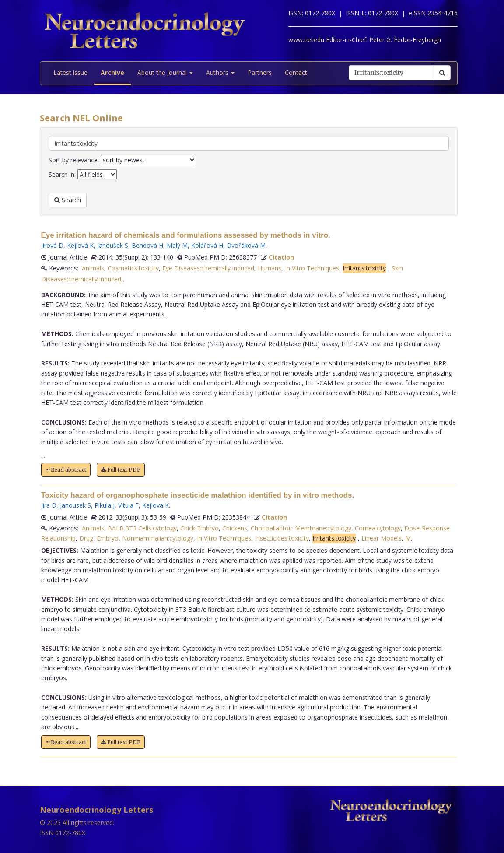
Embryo (108, 538)
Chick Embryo (199, 528)
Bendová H (147, 245)
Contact (296, 72)
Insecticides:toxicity (282, 538)
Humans (269, 268)
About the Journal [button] (165, 72)
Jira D (49, 505)
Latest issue (70, 72)
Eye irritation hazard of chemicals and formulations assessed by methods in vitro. (186, 235)
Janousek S (75, 505)
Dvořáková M (246, 245)
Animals (93, 268)
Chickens (235, 528)
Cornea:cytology (378, 528)
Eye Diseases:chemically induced (208, 268)
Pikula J (105, 505)
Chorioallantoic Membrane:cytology (301, 528)
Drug (86, 538)
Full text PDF (121, 470)
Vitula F (128, 505)
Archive (112, 72)
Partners (260, 72)
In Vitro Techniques (312, 268)
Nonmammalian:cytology (158, 538)
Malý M (177, 245)
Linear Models (381, 538)
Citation (281, 257)
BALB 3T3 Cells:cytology (142, 528)
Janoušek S (113, 245)
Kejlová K (80, 245)
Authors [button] (220, 72)
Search (68, 200)
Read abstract (66, 470)
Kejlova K (156, 505)
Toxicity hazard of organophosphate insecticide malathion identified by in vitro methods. (198, 495)
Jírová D (52, 245)
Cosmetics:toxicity (133, 268)
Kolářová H (207, 245)
